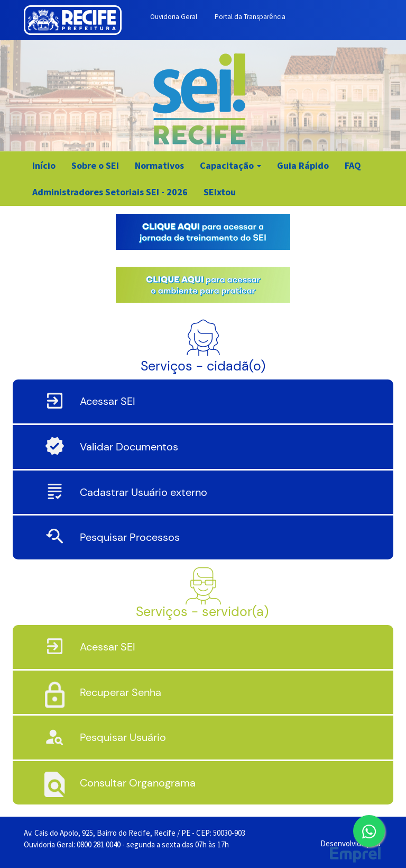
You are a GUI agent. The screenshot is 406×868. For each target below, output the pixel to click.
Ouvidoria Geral (174, 17)
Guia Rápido (303, 165)
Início (44, 165)
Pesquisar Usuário (123, 737)
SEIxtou (220, 192)
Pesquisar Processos (130, 537)
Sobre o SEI (95, 165)
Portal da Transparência (250, 17)
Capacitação (230, 165)
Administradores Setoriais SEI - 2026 (110, 192)
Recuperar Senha (121, 692)
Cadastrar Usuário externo (144, 492)
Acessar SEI (108, 401)
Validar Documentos (129, 447)
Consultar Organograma (138, 783)
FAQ (353, 165)
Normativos (159, 165)
